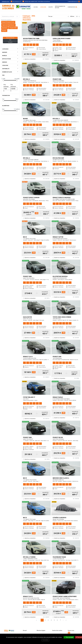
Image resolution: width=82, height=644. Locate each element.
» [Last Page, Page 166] (66, 620)
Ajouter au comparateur (30, 59)
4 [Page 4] (51, 620)
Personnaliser (45, 640)
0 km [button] (10, 40)
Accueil (36, 7)
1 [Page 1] (42, 620)
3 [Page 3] (48, 620)
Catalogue (43, 7)
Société (51, 7)
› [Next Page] (63, 620)
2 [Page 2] (45, 620)
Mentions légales (41, 630)
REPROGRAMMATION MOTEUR (60, 7)
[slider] (3, 80)
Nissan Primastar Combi (8, 22)
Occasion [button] (10, 42)
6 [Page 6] (57, 620)
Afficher (72, 16)
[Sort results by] (61, 16)
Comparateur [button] (72, 7)
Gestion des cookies (57, 630)
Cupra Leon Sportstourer (8, 25)
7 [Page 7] (60, 620)
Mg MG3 (4, 31)
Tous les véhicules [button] (10, 38)
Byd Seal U (5, 28)
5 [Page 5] (54, 620)
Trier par (50, 16)
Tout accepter (69, 637)
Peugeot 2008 (13, 28)
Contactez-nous (6, 1)
